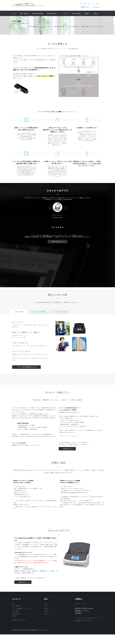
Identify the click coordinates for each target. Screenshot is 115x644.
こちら (30, 445)
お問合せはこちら (24, 582)
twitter (45, 613)
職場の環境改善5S (52, 13)
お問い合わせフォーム (58, 242)
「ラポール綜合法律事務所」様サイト (27, 367)
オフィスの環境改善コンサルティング (21, 608)
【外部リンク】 (67, 235)
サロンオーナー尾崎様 (38, 312)
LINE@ (46, 606)
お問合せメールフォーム (81, 604)
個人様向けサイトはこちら (83, 621)
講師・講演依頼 (24, 13)
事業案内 (87, 13)
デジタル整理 (65, 13)
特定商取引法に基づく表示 (19, 620)
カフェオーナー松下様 (59, 312)
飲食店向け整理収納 (38, 13)
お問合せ (96, 13)
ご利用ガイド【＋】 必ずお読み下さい (69, 436)
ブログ (46, 604)
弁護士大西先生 (19, 312)
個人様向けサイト (98, 7)
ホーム (14, 13)
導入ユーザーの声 (59, 27)
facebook (46, 608)
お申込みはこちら (68, 449)
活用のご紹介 (85, 27)
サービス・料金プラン (73, 27)
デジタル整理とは (33, 27)
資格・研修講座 (76, 13)
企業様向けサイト (85, 7)
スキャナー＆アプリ (46, 27)
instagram (46, 611)
